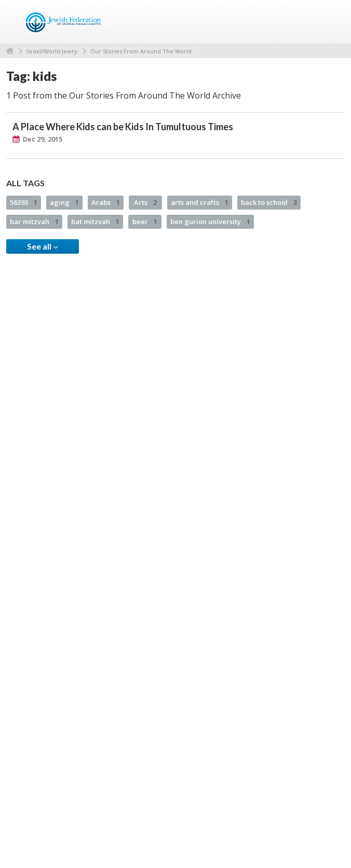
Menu (333, 22)
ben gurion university (210, 222)
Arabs (106, 202)
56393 (24, 202)
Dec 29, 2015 (43, 139)
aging (64, 202)
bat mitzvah (95, 222)
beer (145, 222)
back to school (269, 202)
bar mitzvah (34, 222)
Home (10, 51)
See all (43, 246)
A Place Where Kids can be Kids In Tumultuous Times (123, 127)
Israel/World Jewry (52, 51)
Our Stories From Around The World (141, 51)
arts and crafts (200, 202)
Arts (145, 202)
